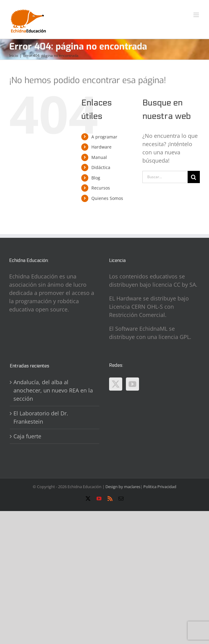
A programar (104, 137)
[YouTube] (132, 384)
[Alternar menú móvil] (197, 15)
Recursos (101, 188)
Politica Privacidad (160, 487)
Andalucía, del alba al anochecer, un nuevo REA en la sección (53, 390)
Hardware (101, 147)
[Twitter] (116, 384)
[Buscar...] (165, 177)
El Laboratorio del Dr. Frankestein (41, 417)
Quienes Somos (107, 198)
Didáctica (101, 167)
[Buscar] (194, 177)
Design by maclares (123, 487)
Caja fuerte (27, 436)
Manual (99, 157)
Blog (96, 178)
